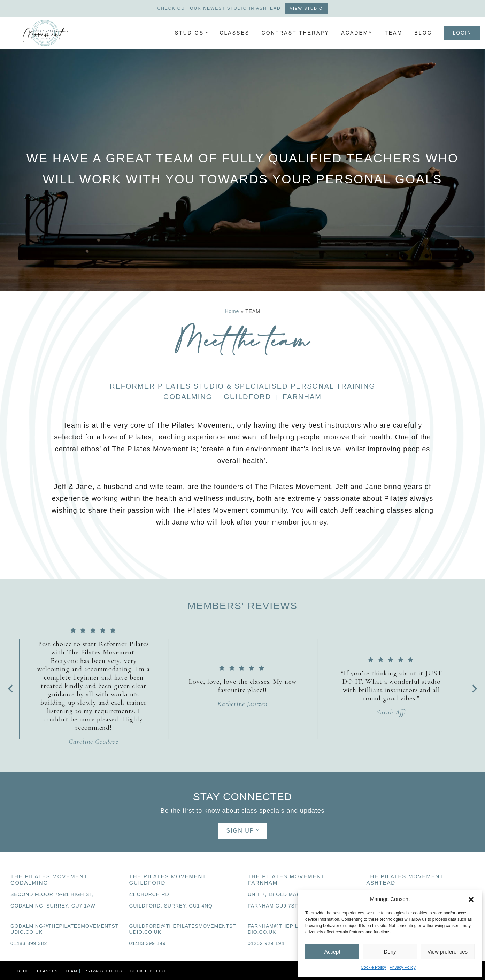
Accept (332, 952)
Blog (424, 33)
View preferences (448, 952)
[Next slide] (474, 689)
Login (462, 33)
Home (232, 311)
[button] (471, 899)
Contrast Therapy (296, 33)
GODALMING (188, 397)
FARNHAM (302, 397)
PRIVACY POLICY (104, 971)
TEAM (394, 33)
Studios (189, 33)
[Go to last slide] (11, 689)
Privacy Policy (403, 967)
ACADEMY (357, 33)
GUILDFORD (247, 397)
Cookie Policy (373, 967)
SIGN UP (240, 831)
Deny (390, 952)
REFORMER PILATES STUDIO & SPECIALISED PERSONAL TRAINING (243, 386)
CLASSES (234, 33)
